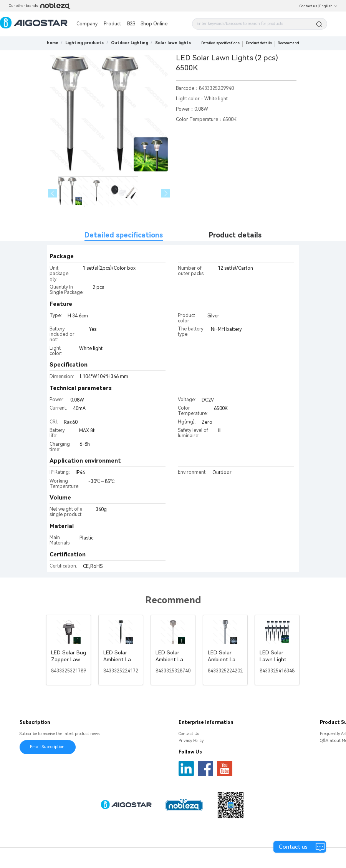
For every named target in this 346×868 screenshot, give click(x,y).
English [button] (328, 6)
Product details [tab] (235, 235)
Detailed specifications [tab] (124, 235)
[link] (84, 43)
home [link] (53, 43)
